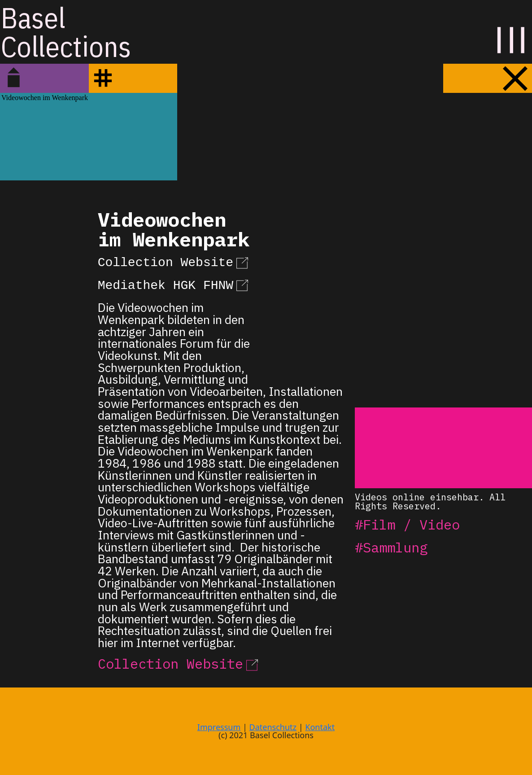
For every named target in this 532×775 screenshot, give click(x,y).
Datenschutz (273, 727)
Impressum (219, 727)
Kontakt (320, 727)
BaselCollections (66, 32)
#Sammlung (391, 547)
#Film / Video (407, 524)
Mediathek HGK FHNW (174, 284)
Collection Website (174, 261)
